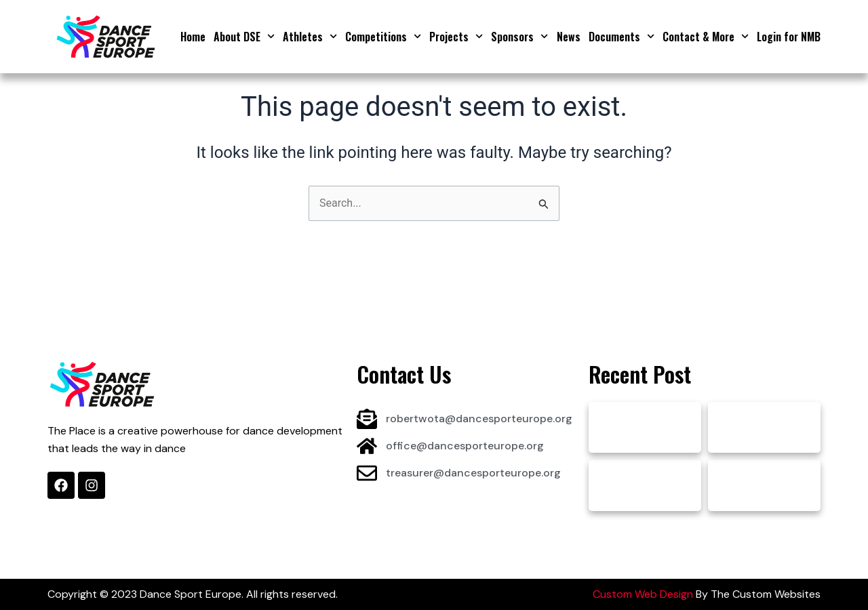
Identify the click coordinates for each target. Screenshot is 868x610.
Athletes (310, 36)
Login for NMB (789, 37)
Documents (622, 36)
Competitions (383, 36)
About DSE (244, 36)
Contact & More (706, 36)
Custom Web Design (643, 594)
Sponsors (519, 36)
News (569, 37)
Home (193, 37)
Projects (456, 36)
